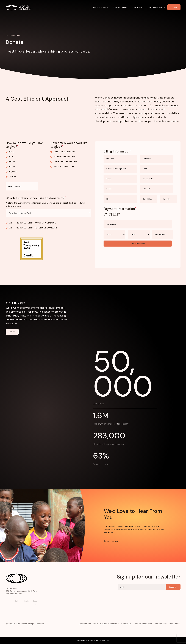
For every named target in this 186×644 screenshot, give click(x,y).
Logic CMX (105, 640)
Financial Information (143, 624)
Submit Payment (138, 244)
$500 (10, 162)
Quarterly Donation (64, 162)
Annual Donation (62, 167)
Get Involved (156, 7)
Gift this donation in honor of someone (31, 223)
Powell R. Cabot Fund (109, 624)
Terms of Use (175, 624)
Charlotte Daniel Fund (88, 624)
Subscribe (173, 587)
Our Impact (138, 7)
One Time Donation (63, 152)
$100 (10, 152)
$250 (10, 157)
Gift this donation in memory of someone (31, 228)
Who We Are (100, 7)
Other (11, 177)
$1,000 (11, 167)
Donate (12, 332)
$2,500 (11, 172)
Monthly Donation (63, 157)
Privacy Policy (161, 624)
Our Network (120, 7)
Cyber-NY (92, 640)
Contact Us (126, 624)
